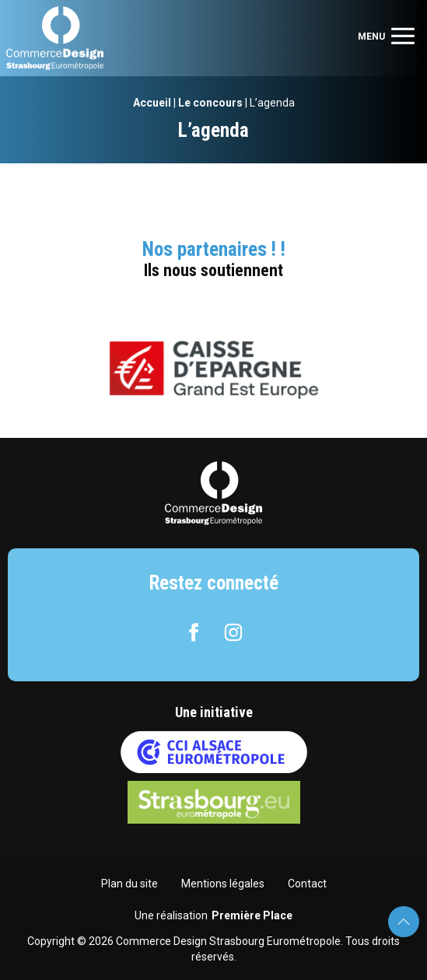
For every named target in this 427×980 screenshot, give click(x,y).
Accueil (152, 103)
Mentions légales (223, 884)
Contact (307, 884)
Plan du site (129, 884)
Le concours (210, 103)
